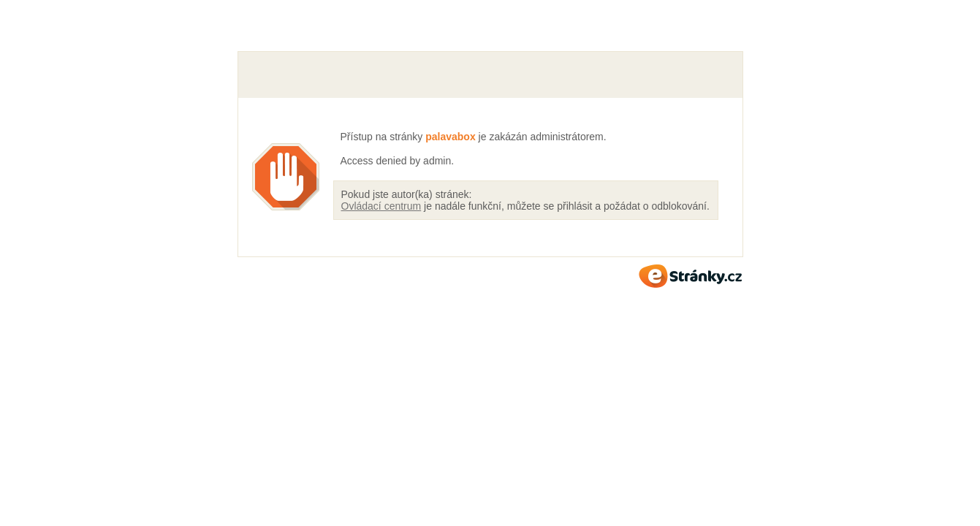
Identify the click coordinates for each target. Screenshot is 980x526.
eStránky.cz (691, 276)
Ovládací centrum (381, 206)
